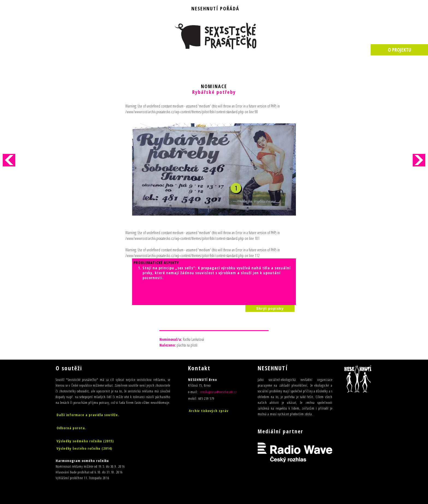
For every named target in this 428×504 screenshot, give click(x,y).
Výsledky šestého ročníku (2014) (84, 448)
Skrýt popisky (270, 308)
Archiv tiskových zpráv (209, 411)
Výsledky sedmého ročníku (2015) (85, 441)
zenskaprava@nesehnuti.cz (218, 392)
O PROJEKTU (399, 50)
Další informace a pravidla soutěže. (88, 415)
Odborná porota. (71, 428)
